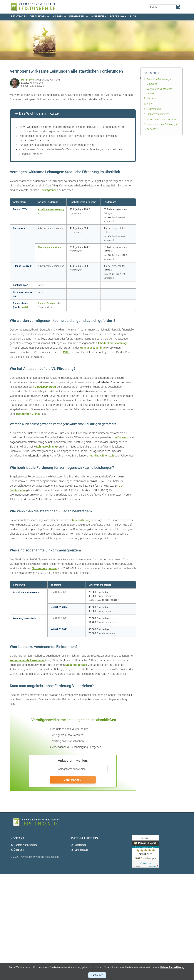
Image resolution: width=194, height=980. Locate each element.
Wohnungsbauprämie (50, 247)
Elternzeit (108, 456)
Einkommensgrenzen (45, 568)
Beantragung (154, 109)
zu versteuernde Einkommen (27, 660)
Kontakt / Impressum (25, 845)
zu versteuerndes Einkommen (163, 119)
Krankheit (95, 456)
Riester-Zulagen (47, 303)
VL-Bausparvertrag (44, 387)
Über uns (19, 850)
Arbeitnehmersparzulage (113, 343)
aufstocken (121, 437)
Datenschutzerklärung (172, 967)
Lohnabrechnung (46, 447)
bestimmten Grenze (28, 414)
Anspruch (152, 99)
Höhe (150, 104)
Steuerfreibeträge (76, 665)
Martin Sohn (28, 80)
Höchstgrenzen (49, 190)
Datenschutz (81, 850)
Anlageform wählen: (73, 760)
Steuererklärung (80, 520)
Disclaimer (80, 845)
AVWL (25, 307)
